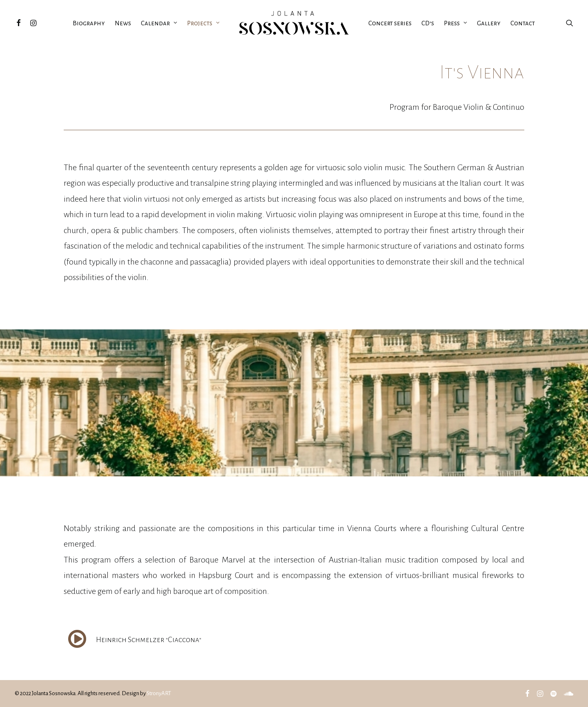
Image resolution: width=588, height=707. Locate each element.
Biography (89, 23)
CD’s (428, 23)
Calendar (159, 23)
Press (455, 23)
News (123, 23)
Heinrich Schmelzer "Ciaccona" (149, 640)
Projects (203, 23)
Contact (523, 23)
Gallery (489, 23)
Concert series (390, 23)
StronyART (159, 693)
